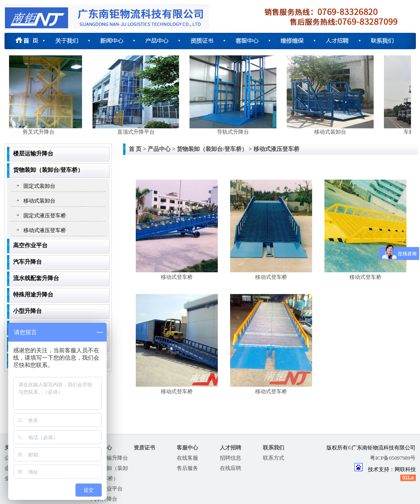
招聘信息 (231, 458)
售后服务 (187, 468)
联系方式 (274, 458)
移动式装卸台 (333, 132)
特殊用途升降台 (33, 295)
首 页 (135, 149)
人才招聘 (231, 448)
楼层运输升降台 (33, 154)
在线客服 (187, 458)
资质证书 (144, 448)
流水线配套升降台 (36, 278)
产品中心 (159, 149)
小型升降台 (27, 311)
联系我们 (274, 448)
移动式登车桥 (177, 274)
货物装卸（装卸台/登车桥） (48, 170)
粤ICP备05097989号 (393, 458)
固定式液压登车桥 (45, 216)
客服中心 (187, 448)
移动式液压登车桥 (45, 230)
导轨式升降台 (236, 132)
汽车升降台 (27, 262)
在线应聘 (231, 468)
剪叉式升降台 (41, 132)
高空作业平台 (30, 245)
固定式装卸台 (39, 186)
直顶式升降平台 (139, 132)
